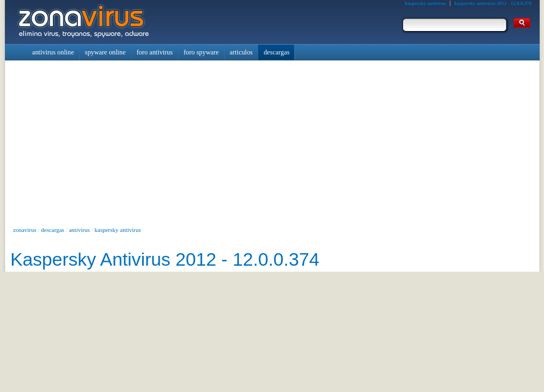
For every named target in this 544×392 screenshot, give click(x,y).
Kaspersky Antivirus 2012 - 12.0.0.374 (165, 259)
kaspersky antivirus (118, 230)
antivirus (79, 230)
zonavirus (25, 230)
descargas (53, 230)
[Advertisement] (272, 142)
